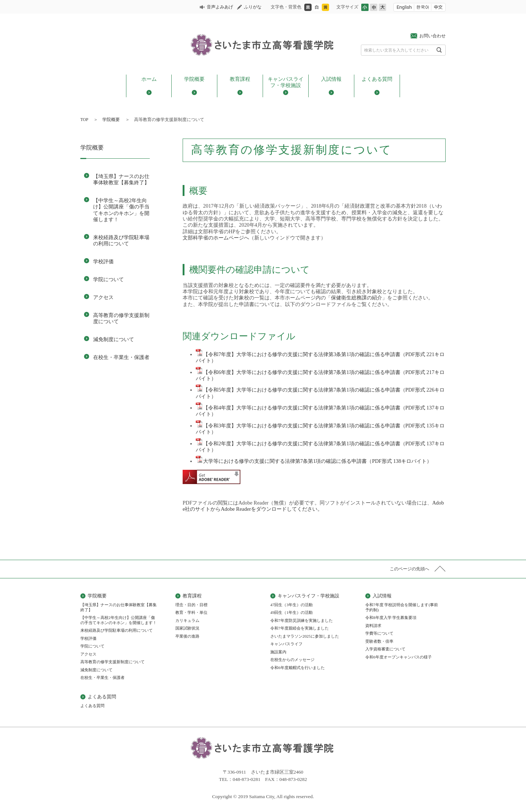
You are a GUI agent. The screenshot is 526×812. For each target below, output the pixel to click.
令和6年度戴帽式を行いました (298, 668)
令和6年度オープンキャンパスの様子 (399, 657)
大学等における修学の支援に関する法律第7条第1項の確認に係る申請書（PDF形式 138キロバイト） (314, 461)
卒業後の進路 (187, 636)
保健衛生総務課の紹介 (357, 298)
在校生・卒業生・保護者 (121, 357)
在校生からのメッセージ (292, 660)
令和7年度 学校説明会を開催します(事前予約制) (402, 607)
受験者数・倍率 (379, 641)
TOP (84, 120)
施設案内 (278, 652)
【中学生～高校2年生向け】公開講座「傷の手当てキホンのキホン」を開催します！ (121, 210)
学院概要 (194, 79)
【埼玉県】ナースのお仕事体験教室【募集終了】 (121, 179)
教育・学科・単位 (191, 612)
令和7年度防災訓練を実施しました (302, 620)
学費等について (379, 633)
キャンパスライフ (286, 644)
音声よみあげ (220, 7)
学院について (108, 279)
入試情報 (331, 79)
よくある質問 (377, 79)
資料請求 (373, 626)
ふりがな (253, 7)
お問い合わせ (432, 36)
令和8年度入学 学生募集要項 (391, 618)
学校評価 (103, 261)
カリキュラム (187, 620)
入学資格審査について (385, 649)
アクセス (103, 297)
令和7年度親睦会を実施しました (300, 628)
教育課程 (240, 79)
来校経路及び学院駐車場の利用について (121, 240)
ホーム (149, 79)
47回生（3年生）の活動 (291, 605)
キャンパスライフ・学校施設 (286, 82)
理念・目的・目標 (191, 605)
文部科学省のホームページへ (216, 238)
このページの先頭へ (409, 569)
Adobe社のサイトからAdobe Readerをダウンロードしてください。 (313, 506)
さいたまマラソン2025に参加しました (305, 636)
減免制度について (114, 339)
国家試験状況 (187, 628)
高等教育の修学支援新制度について (121, 318)
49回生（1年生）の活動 (291, 612)
